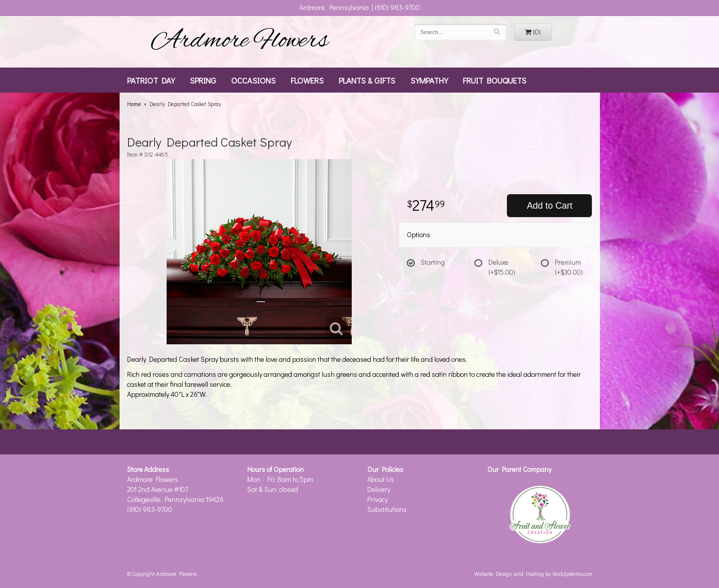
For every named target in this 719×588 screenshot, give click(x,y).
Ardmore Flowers (240, 42)
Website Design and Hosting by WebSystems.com (533, 574)
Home (134, 104)
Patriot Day (151, 80)
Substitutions (387, 509)
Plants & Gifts (367, 80)
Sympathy (429, 80)
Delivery (379, 489)
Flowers (307, 80)
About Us (381, 479)
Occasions (253, 80)
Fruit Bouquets (495, 80)
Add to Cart (550, 206)
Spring (203, 80)
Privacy (378, 499)
